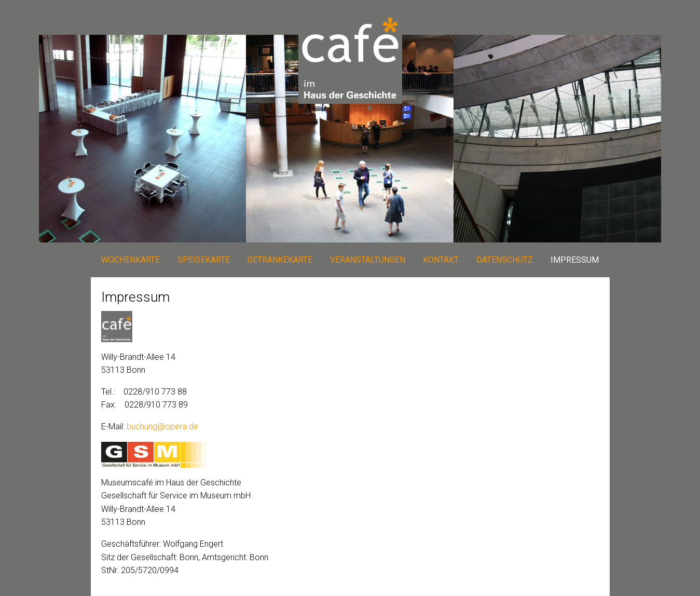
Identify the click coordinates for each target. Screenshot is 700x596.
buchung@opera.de (162, 426)
